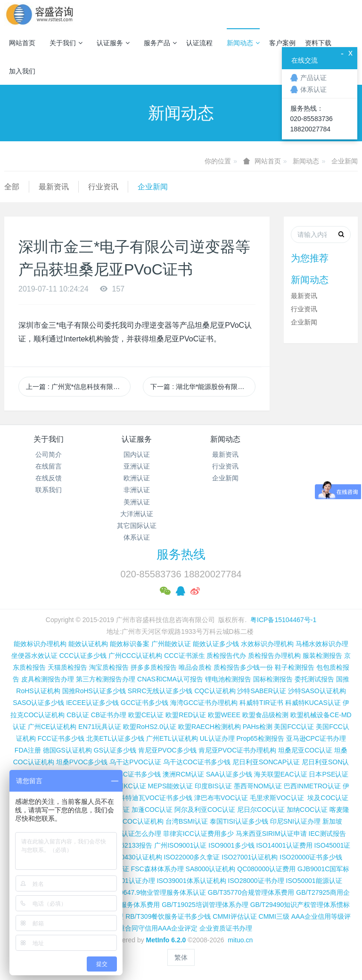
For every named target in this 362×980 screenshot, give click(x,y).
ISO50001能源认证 (314, 881)
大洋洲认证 (137, 514)
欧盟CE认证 (146, 715)
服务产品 (160, 43)
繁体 (181, 957)
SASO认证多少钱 (38, 703)
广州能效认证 (171, 644)
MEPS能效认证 (171, 786)
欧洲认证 (137, 478)
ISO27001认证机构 (250, 857)
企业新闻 (345, 161)
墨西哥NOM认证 (258, 786)
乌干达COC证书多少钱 (197, 762)
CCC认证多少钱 (83, 656)
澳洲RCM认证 (183, 774)
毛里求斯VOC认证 (277, 798)
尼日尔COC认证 (261, 810)
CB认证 (78, 715)
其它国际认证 (137, 526)
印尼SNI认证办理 (295, 821)
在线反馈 (49, 478)
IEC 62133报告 (130, 845)
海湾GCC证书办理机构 (204, 703)
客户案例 (282, 43)
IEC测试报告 (327, 834)
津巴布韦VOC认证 (222, 798)
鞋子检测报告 (295, 667)
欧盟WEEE (224, 715)
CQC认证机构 (215, 691)
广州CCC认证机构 (135, 656)
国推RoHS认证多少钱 (94, 691)
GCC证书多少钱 (144, 703)
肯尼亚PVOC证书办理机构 (238, 750)
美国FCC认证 (294, 727)
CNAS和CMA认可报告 (170, 679)
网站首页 (22, 43)
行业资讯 (103, 187)
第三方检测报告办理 (106, 679)
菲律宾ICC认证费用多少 (198, 834)
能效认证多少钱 (216, 644)
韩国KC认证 (128, 786)
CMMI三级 (274, 916)
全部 (12, 187)
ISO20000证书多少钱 (311, 857)
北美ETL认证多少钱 (115, 738)
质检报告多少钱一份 (243, 667)
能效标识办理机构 (40, 644)
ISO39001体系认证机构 (192, 881)
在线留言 (49, 466)
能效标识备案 (130, 644)
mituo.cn (240, 940)
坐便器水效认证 (34, 656)
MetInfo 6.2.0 (166, 940)
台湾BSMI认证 (187, 821)
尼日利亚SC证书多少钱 (127, 774)
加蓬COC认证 (152, 810)
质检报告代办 (226, 656)
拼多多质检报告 (154, 667)
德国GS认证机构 (67, 750)
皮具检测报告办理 (48, 679)
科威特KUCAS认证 (313, 703)
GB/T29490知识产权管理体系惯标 (300, 905)
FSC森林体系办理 (157, 869)
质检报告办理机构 (274, 656)
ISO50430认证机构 (134, 857)
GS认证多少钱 (115, 750)
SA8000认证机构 (211, 869)
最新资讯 (54, 187)
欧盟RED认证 (186, 715)
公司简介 (49, 454)
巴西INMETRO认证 (312, 786)
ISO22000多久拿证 (192, 857)
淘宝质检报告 (109, 667)
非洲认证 (137, 490)
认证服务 (113, 43)
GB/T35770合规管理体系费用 (251, 892)
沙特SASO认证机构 (317, 691)
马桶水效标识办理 (322, 644)
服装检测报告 (322, 656)
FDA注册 (28, 750)
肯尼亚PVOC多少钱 (167, 750)
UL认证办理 (217, 738)
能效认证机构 (88, 644)
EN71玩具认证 (100, 727)
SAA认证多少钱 (229, 774)
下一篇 (203, 387)
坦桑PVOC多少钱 (82, 762)
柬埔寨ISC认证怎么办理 (126, 834)
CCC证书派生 (184, 656)
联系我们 (49, 490)
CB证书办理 (109, 715)
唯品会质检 (195, 667)
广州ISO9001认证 (180, 845)
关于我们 (66, 43)
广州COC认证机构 (136, 821)
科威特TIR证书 (261, 703)
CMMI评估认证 (234, 916)
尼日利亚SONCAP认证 (266, 762)
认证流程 (199, 43)
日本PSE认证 (329, 774)
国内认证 (137, 454)
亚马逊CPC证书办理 (316, 738)
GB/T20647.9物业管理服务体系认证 (153, 892)
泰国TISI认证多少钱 (239, 821)
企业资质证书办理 (226, 928)
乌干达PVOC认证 (135, 762)
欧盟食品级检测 (265, 715)
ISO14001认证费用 (284, 845)
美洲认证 (137, 502)
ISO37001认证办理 (127, 881)
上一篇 (78, 387)
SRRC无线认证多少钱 (160, 691)
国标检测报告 (273, 679)
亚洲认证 (137, 466)
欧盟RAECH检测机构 (210, 727)
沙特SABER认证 (261, 691)
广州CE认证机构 (52, 727)
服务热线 (181, 554)
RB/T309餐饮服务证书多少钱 (168, 916)
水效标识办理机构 (267, 644)
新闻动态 (243, 43)
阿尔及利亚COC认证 (205, 810)
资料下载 (318, 43)
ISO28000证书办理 (256, 881)
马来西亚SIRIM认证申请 (271, 834)
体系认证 (137, 537)
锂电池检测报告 (228, 679)
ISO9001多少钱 (231, 845)
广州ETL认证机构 (172, 738)
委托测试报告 (314, 679)
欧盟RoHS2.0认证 (150, 727)
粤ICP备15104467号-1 (283, 620)
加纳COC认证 (307, 810)
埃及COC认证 (328, 798)
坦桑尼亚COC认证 (305, 750)
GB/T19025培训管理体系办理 (205, 905)
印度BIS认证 (213, 786)
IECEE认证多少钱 (92, 703)
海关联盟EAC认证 (281, 774)
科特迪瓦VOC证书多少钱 (156, 798)
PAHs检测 (258, 727)
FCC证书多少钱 (61, 738)
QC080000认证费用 (266, 869)
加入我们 (22, 71)
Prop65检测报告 (260, 738)
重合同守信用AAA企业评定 (158, 928)
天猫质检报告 (67, 667)
